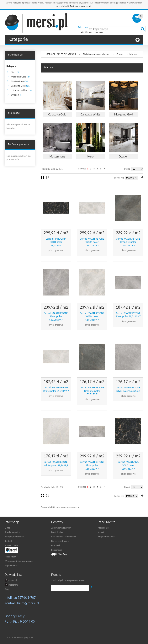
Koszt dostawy (58, 532)
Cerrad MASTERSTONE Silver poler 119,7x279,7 (92, 465)
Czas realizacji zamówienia (63, 537)
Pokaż (127, 169)
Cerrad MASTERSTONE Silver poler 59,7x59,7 (128, 389)
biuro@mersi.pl (28, 603)
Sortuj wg (119, 178)
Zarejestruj (87, 32)
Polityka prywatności (80, 6)
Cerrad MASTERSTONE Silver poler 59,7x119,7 (128, 315)
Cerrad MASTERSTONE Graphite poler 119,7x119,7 (128, 242)
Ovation (15, 95)
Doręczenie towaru (60, 541)
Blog (7, 589)
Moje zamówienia (106, 537)
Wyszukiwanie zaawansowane (19, 561)
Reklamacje (57, 550)
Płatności (55, 546)
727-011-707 (27, 598)
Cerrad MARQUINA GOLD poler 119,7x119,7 (128, 465)
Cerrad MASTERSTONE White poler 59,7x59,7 (56, 464)
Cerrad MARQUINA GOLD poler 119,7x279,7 (56, 242)
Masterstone (17, 81)
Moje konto (103, 528)
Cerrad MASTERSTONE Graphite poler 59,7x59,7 (92, 391)
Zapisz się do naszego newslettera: (69, 580)
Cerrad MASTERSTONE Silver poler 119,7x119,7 (56, 317)
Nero (13, 72)
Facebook (11, 580)
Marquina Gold (19, 77)
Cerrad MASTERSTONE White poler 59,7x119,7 (56, 389)
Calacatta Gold (18, 86)
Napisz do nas (11, 566)
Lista (48, 177)
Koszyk (101, 532)
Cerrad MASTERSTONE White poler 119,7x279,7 (92, 242)
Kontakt (8, 541)
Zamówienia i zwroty (61, 528)
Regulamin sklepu (13, 532)
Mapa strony (11, 557)
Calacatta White (19, 90)
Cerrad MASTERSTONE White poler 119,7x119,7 (92, 317)
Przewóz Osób (11, 546)
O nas (7, 528)
